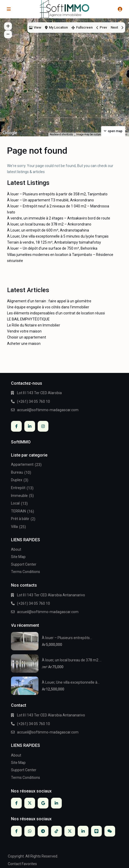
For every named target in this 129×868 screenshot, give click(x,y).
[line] (96, 831)
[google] (43, 803)
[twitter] (30, 803)
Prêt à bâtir (20, 519)
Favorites (29, 864)
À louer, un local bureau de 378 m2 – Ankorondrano (49, 224)
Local (15, 503)
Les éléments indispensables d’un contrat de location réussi (56, 313)
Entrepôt (18, 488)
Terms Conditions (26, 572)
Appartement (22, 464)
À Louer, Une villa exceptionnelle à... (71, 682)
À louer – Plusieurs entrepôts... (67, 638)
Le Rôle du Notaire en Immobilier (34, 325)
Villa (14, 527)
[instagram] (43, 426)
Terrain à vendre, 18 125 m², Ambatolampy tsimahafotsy (54, 242)
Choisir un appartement (27, 337)
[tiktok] (56, 831)
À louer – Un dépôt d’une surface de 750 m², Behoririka (52, 248)
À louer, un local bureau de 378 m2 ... (72, 660)
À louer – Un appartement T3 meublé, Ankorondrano (51, 200)
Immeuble (19, 496)
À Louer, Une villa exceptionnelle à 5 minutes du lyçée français (58, 236)
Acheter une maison (24, 344)
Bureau (17, 472)
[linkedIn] (30, 426)
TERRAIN (18, 511)
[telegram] (43, 831)
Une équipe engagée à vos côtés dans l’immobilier (48, 307)
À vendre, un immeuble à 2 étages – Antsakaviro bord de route (59, 218)
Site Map (18, 557)
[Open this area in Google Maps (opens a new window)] (10, 133)
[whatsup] (30, 831)
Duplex (17, 480)
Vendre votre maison (24, 331)
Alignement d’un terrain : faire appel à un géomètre (49, 301)
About (16, 549)
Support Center (24, 564)
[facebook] (16, 426)
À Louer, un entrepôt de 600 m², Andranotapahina (48, 230)
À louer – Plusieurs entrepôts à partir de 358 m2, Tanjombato (57, 194)
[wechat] (110, 831)
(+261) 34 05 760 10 (33, 401)
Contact (14, 864)
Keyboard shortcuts (61, 134)
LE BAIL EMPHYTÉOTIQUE (28, 319)
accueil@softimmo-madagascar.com (48, 410)
